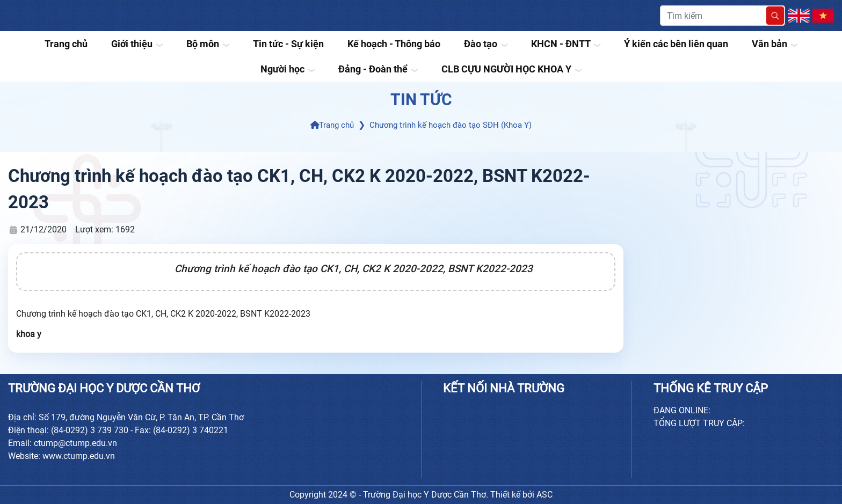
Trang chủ (332, 125)
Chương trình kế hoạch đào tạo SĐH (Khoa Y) (451, 125)
